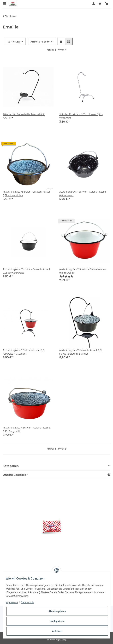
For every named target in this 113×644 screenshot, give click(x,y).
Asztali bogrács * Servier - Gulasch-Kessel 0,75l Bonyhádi (27, 429)
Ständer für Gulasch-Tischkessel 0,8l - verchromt (81, 116)
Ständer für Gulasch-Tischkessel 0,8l (24, 114)
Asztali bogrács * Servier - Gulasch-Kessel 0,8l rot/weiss (83, 271)
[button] (94, 4)
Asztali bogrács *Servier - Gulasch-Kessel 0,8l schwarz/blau (26, 193)
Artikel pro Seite (40, 42)
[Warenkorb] (107, 4)
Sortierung (14, 42)
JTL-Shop (62, 640)
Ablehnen (57, 631)
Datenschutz (28, 602)
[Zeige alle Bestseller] (109, 475)
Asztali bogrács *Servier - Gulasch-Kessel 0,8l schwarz (83, 193)
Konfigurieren (57, 621)
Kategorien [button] (11, 466)
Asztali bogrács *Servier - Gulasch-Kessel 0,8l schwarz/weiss (26, 271)
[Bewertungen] (66, 276)
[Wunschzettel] (100, 4)
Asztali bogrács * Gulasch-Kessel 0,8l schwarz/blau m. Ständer (81, 352)
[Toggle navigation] (4, 2)
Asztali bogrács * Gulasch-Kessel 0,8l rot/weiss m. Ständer (24, 352)
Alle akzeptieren (57, 611)
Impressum (12, 602)
